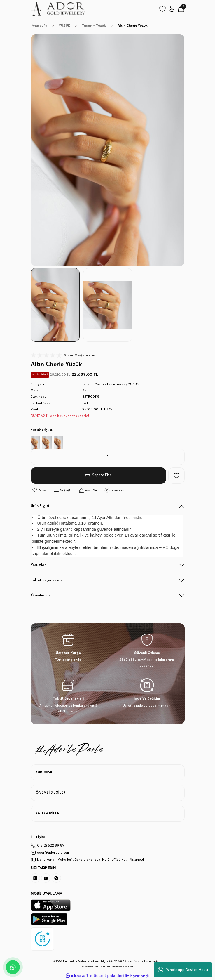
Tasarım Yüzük (93, 384)
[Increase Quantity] (179, 457)
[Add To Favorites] (176, 476)
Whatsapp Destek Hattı (183, 970)
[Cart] (181, 9)
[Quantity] (108, 457)
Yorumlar (38, 565)
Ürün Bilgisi (40, 506)
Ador (86, 391)
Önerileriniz (40, 596)
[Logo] (58, 9)
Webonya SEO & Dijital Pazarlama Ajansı (107, 967)
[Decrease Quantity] (36, 457)
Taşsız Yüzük (116, 384)
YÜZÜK (133, 384)
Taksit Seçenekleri (46, 580)
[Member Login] (172, 9)
